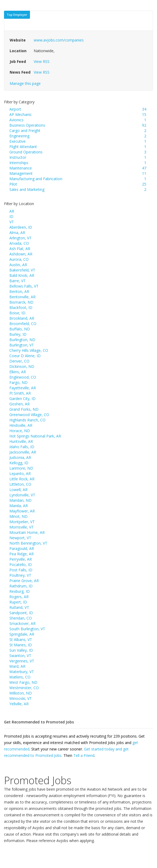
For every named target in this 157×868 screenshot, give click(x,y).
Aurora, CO (19, 259)
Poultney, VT (20, 575)
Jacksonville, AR (23, 452)
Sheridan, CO (21, 618)
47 (144, 168)
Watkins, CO (20, 677)
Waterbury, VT (22, 672)
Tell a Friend (84, 755)
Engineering (19, 136)
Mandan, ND (20, 500)
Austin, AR (18, 265)
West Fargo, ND (23, 682)
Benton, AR (19, 291)
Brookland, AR (22, 318)
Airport (15, 109)
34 (144, 109)
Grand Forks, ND (24, 409)
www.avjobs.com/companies (59, 40)
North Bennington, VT (28, 543)
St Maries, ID (21, 645)
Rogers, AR (19, 597)
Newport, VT (20, 538)
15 (144, 114)
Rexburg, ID (20, 591)
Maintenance (21, 168)
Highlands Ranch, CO (27, 420)
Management (21, 173)
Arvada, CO (19, 243)
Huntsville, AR (21, 441)
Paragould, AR (22, 548)
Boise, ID (17, 313)
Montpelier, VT (22, 522)
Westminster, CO (24, 688)
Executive (18, 141)
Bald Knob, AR (22, 275)
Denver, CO (19, 361)
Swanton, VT (20, 656)
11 (144, 173)
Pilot (13, 184)
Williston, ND (21, 693)
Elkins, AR (18, 372)
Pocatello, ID (21, 565)
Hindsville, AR (21, 425)
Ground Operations (26, 152)
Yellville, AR (19, 704)
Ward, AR (17, 666)
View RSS (42, 61)
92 (144, 125)
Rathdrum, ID (21, 586)
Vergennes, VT (22, 661)
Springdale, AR (22, 634)
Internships (19, 163)
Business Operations (27, 125)
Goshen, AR (20, 404)
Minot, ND (18, 516)
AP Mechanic (21, 114)
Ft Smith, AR (20, 393)
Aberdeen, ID (21, 227)
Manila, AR (19, 506)
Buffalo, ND (20, 329)
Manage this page (25, 83)
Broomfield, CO (23, 324)
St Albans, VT (21, 639)
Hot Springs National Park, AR (35, 436)
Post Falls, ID (21, 570)
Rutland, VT (19, 607)
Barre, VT (18, 281)
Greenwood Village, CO (29, 415)
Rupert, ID (18, 602)
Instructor (18, 157)
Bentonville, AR (22, 297)
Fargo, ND (18, 382)
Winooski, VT (21, 698)
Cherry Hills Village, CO (29, 350)
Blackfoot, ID (21, 307)
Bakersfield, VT (22, 270)
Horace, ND (20, 431)
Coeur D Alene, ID (25, 356)
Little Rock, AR (22, 479)
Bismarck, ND (21, 302)
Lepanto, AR (20, 473)
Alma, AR (17, 233)
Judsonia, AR (20, 457)
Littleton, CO (20, 484)
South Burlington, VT (27, 629)
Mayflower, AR (22, 511)
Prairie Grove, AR (24, 581)
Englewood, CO (23, 377)
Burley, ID (18, 334)
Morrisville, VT (22, 527)
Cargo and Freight (25, 131)
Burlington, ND (22, 340)
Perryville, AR (21, 559)
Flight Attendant (23, 147)
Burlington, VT (22, 345)
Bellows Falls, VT (24, 286)
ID (11, 216)
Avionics (16, 120)
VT (12, 222)
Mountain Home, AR (27, 532)
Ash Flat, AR (20, 249)
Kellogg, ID (19, 463)
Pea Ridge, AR (22, 554)
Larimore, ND (21, 468)
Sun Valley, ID (21, 650)
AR (12, 211)
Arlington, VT (20, 238)
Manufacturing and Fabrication (36, 179)
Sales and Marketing (27, 189)
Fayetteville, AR (23, 388)
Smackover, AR (22, 623)
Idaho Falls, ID (22, 447)
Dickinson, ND (22, 366)
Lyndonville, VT (22, 495)
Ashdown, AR (21, 254)
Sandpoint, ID (21, 613)
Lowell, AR (18, 490)
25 (144, 184)
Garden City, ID (22, 399)
